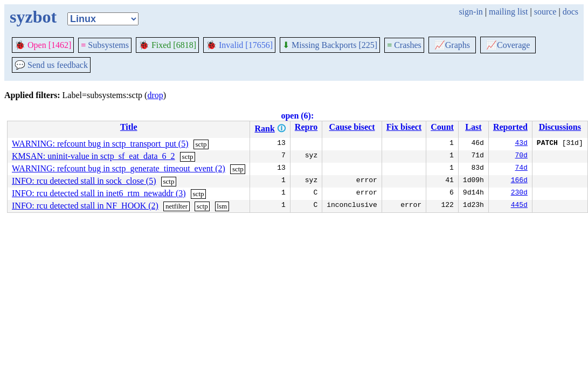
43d (521, 144)
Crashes (404, 45)
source (545, 12)
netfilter (177, 206)
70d (521, 156)
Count (442, 127)
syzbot (33, 17)
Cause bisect (352, 127)
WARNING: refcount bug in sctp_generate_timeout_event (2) (119, 168)
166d (519, 181)
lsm (222, 206)
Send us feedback (51, 65)
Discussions (560, 127)
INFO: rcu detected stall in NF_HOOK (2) (85, 206)
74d (521, 169)
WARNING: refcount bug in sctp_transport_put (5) (100, 144)
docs (570, 12)
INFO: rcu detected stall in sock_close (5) (84, 181)
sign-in (471, 12)
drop (155, 95)
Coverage (508, 45)
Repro (306, 127)
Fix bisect (404, 127)
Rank (264, 129)
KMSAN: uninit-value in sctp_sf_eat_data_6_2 (94, 156)
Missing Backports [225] (330, 45)
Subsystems (105, 45)
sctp (201, 144)
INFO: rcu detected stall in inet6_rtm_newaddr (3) (99, 193)
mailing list (508, 12)
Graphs (452, 45)
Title (129, 127)
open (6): (297, 116)
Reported (510, 127)
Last (473, 127)
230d (519, 193)
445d (519, 206)
